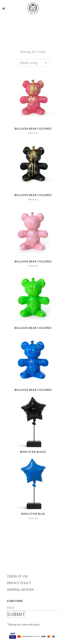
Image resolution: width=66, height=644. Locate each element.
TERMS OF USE (17, 576)
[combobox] (33, 63)
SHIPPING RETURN (20, 590)
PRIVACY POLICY (19, 583)
